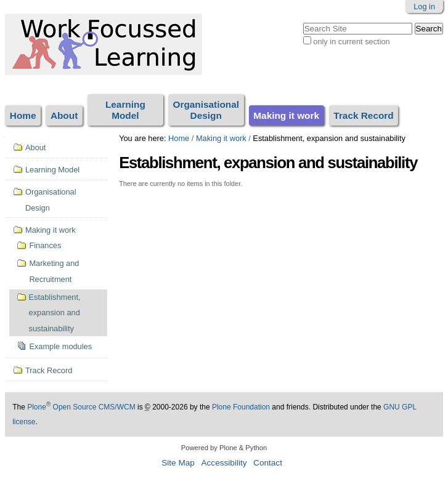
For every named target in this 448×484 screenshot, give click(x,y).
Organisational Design (206, 110)
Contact (268, 463)
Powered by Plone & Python (224, 448)
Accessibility (224, 463)
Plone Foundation (241, 407)
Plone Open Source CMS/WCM (81, 407)
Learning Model (125, 110)
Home (23, 115)
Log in (424, 6)
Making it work (286, 115)
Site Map (178, 463)
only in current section (351, 42)
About (64, 115)
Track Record (363, 115)
